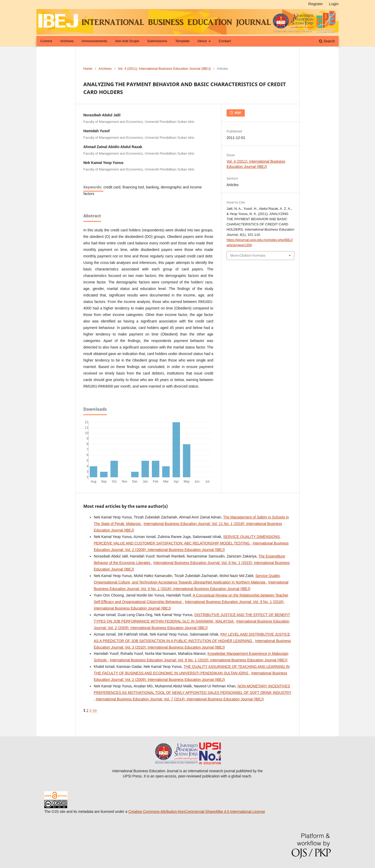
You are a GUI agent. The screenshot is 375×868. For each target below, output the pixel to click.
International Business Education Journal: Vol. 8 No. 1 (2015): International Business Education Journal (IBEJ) (199, 660)
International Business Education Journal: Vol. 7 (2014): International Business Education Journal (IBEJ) (180, 699)
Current (46, 41)
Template (182, 41)
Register (316, 4)
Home (88, 69)
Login (334, 4)
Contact (225, 41)
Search (327, 41)
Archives (67, 41)
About (202, 41)
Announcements (95, 41)
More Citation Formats (248, 255)
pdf (238, 113)
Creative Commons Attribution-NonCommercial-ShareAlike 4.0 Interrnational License (197, 812)
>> (95, 710)
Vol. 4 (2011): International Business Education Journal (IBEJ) (164, 69)
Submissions (157, 41)
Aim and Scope (127, 41)
